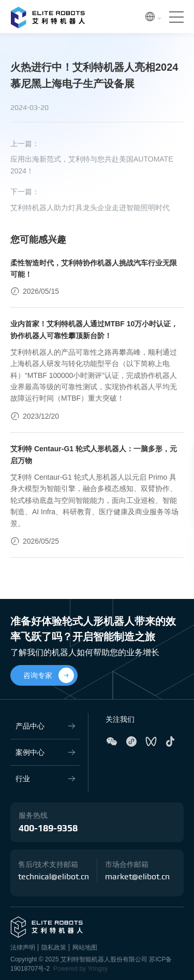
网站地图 (85, 947)
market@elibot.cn (137, 877)
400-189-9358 (48, 829)
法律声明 (23, 947)
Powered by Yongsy (80, 969)
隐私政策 (54, 947)
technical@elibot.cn (54, 877)
